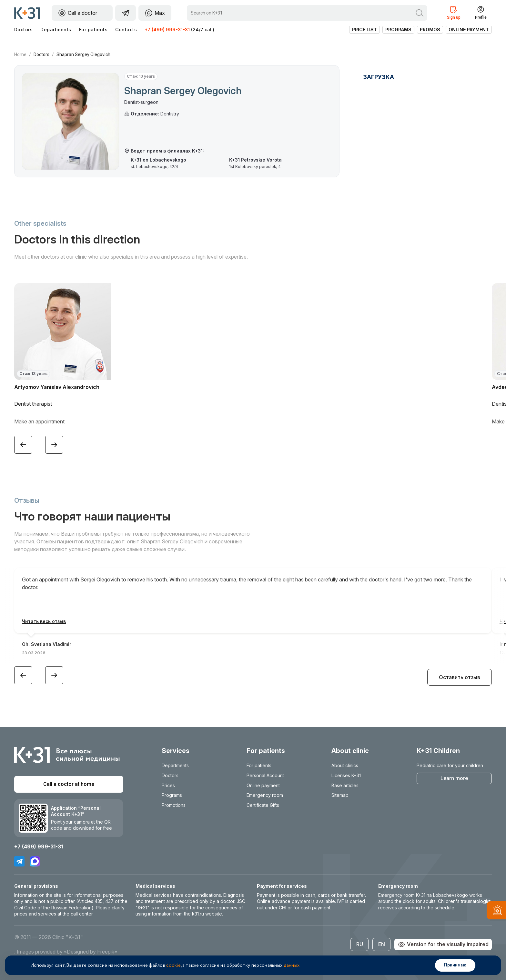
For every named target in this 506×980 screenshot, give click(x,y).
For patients (93, 30)
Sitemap (340, 795)
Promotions (174, 805)
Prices (168, 785)
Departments (56, 30)
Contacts (126, 30)
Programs (398, 30)
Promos (430, 30)
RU (360, 944)
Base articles (345, 785)
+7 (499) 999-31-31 (167, 30)
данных (292, 965)
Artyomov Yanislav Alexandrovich (57, 387)
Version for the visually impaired (443, 945)
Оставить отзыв (460, 677)
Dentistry (170, 114)
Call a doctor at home (69, 784)
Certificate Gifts (263, 805)
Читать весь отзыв (44, 621)
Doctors (23, 30)
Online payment (469, 30)
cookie (173, 965)
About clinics (345, 765)
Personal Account (265, 775)
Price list (364, 30)
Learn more (454, 778)
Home (20, 54)
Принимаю (455, 965)
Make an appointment (39, 421)
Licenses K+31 (346, 775)
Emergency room (265, 795)
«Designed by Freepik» (91, 952)
